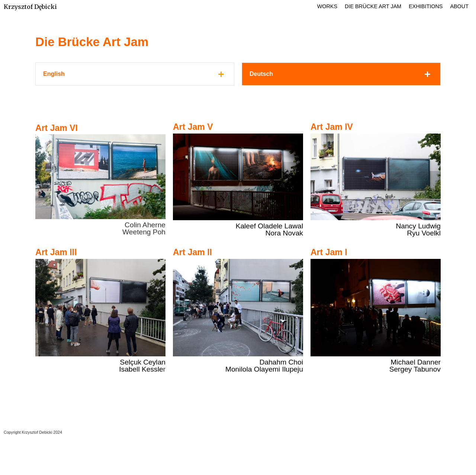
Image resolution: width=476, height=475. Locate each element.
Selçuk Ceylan (143, 362)
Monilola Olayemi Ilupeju (264, 369)
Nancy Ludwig (418, 226)
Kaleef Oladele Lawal (269, 226)
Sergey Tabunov (415, 369)
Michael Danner (416, 362)
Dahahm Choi (281, 362)
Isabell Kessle (141, 369)
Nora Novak (284, 233)
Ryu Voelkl (424, 233)
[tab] (135, 74)
